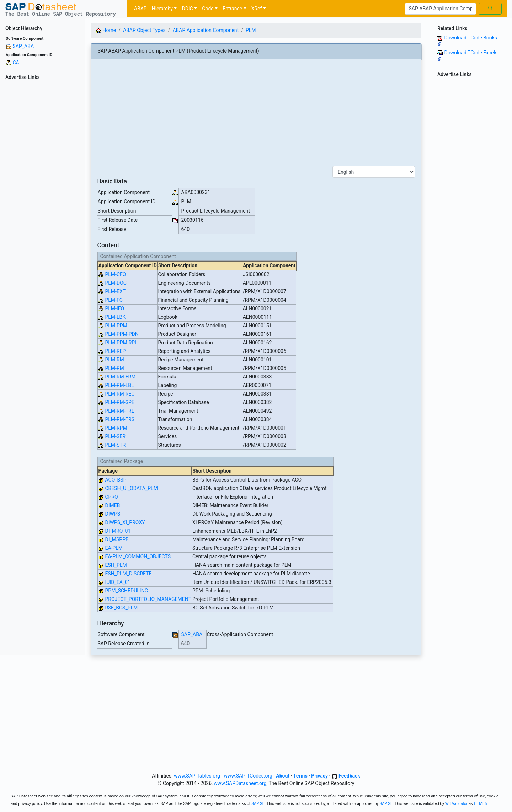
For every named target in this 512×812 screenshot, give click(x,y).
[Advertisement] (43, 189)
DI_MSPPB (117, 539)
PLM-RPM (116, 428)
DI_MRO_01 (118, 531)
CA (16, 63)
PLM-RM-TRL (119, 411)
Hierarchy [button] (162, 9)
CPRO (111, 497)
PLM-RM (114, 360)
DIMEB (112, 505)
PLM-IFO (114, 308)
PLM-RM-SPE (119, 402)
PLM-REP (115, 351)
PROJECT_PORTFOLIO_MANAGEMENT (148, 599)
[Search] (440, 9)
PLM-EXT (115, 291)
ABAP (140, 9)
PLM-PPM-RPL (121, 343)
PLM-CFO (115, 274)
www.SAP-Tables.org (197, 776)
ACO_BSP (116, 480)
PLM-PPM (116, 326)
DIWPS (113, 514)
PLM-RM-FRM (120, 377)
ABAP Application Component (206, 30)
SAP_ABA (23, 46)
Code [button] (208, 9)
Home (106, 30)
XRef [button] (257, 9)
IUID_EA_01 (118, 582)
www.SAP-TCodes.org (248, 776)
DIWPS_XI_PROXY (125, 522)
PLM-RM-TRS (119, 419)
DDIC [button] (187, 9)
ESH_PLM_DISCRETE (128, 574)
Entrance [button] (232, 9)
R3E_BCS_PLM (121, 608)
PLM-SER (115, 436)
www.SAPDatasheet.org (240, 783)
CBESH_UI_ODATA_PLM (131, 488)
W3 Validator (457, 804)
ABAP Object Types (144, 30)
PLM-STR (115, 445)
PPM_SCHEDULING (126, 591)
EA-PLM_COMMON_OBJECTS (138, 556)
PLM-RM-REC (120, 394)
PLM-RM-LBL (119, 385)
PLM (251, 30)
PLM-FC (114, 300)
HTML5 (481, 804)
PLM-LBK (115, 317)
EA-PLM (114, 548)
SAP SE (258, 804)
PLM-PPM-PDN (122, 334)
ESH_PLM (116, 565)
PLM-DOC (116, 283)
